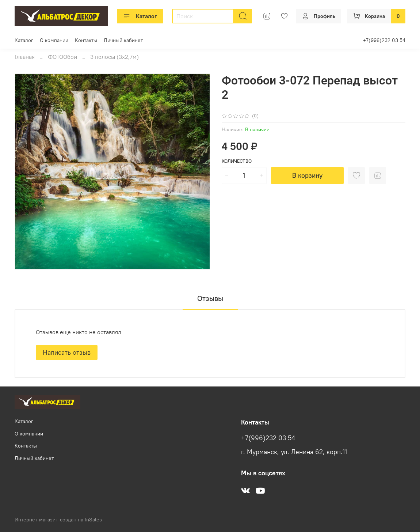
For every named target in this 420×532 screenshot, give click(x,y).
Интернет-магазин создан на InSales (58, 520)
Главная (25, 57)
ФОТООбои (62, 57)
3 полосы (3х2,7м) (114, 57)
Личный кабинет (123, 40)
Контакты (86, 40)
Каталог (140, 16)
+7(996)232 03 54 (384, 40)
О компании (54, 40)
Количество (237, 161)
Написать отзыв (67, 352)
